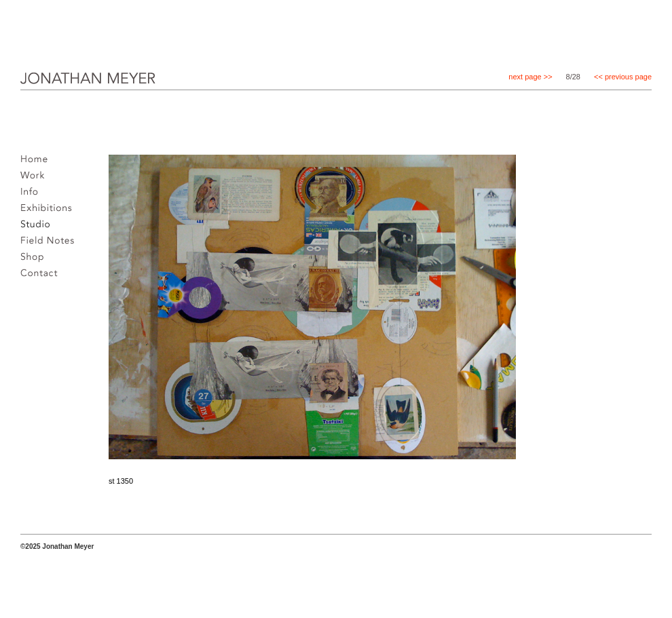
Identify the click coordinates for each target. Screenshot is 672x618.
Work (36, 179)
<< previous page (623, 77)
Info (33, 195)
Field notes (51, 244)
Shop (36, 260)
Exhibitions (50, 212)
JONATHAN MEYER (66, 88)
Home (38, 163)
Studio (39, 228)
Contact (43, 277)
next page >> (530, 77)
